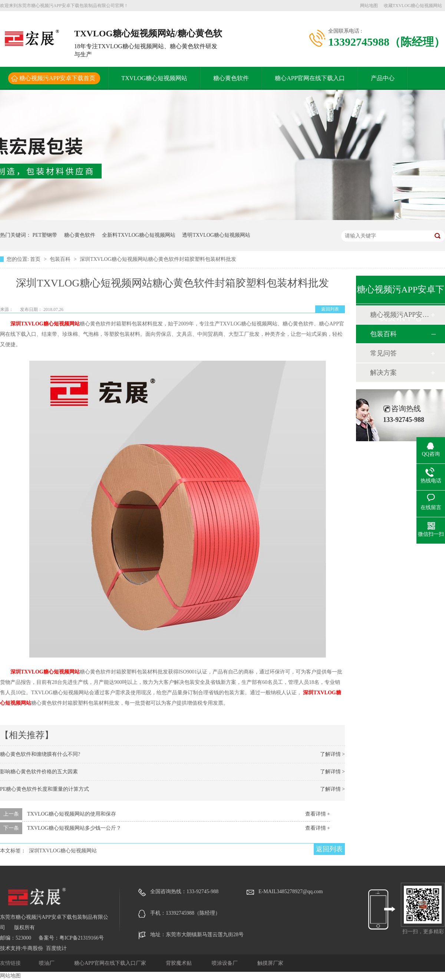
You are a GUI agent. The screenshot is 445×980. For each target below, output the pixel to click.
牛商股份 (33, 948)
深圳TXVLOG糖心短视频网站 (45, 324)
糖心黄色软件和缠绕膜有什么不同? (40, 754)
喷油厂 (47, 963)
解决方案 (383, 373)
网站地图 (369, 6)
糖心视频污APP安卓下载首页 (57, 78)
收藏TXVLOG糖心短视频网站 (413, 6)
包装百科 (61, 259)
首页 (36, 259)
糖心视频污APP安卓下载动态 (400, 315)
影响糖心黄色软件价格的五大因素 (39, 772)
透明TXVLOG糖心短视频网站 (216, 235)
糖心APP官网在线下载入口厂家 (111, 963)
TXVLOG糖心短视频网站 (154, 78)
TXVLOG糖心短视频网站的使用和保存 (72, 814)
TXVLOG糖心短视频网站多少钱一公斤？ (74, 828)
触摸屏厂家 (270, 963)
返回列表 (330, 309)
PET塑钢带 (45, 235)
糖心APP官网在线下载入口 (310, 78)
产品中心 (383, 78)
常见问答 (383, 353)
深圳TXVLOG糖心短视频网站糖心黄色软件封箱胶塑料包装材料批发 (158, 259)
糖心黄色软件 (231, 78)
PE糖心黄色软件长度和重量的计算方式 (44, 789)
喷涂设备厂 (225, 963)
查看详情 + (318, 814)
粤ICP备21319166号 (82, 938)
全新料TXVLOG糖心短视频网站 (139, 235)
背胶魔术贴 (179, 963)
